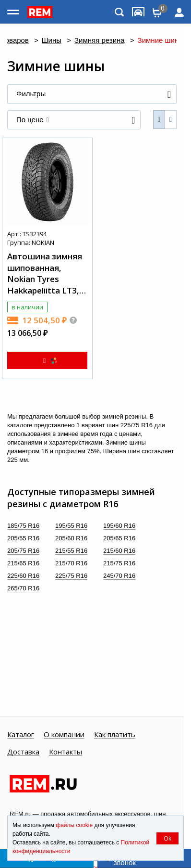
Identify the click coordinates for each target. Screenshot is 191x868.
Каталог (21, 735)
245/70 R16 (119, 576)
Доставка (23, 752)
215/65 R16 (23, 563)
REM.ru (20, 814)
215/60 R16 (119, 551)
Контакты (66, 752)
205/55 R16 (23, 538)
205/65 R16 (119, 538)
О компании (64, 735)
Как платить (115, 735)
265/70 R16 (23, 588)
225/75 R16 (71, 576)
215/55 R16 (71, 551)
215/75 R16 (119, 563)
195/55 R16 (71, 526)
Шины (52, 41)
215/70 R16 (71, 563)
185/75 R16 (23, 526)
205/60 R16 (71, 538)
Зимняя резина (100, 41)
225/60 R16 (23, 576)
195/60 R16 (119, 526)
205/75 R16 (23, 551)
